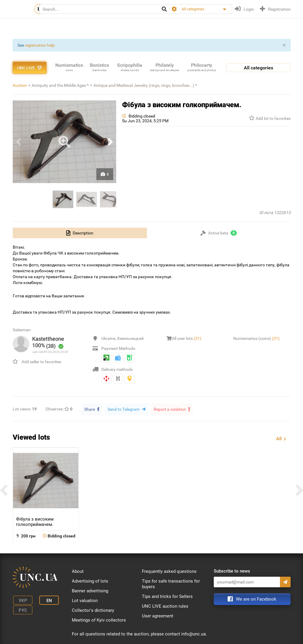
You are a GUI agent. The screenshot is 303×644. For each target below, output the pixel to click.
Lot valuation (85, 600)
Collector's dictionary (93, 610)
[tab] (80, 233)
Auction (20, 85)
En (46, 600)
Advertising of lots (90, 581)
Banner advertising (90, 591)
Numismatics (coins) (256, 338)
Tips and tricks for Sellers (167, 596)
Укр (21, 600)
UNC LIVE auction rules (165, 606)
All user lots (187, 338)
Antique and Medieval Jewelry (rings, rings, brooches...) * (145, 85)
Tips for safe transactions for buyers (171, 584)
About (78, 571)
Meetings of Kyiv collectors (99, 620)
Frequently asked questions (169, 571)
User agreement (158, 616)
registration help (40, 45)
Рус (21, 609)
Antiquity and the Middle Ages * (60, 85)
